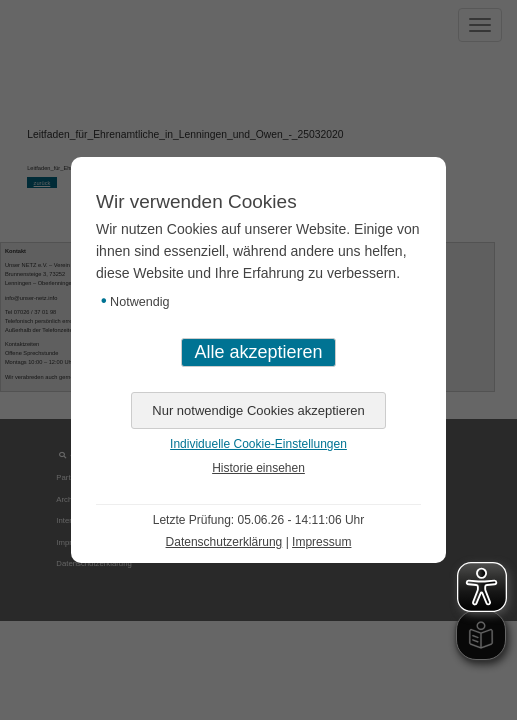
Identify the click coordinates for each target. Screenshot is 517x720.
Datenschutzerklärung (224, 542)
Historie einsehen (258, 468)
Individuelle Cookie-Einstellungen (258, 444)
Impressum (321, 542)
